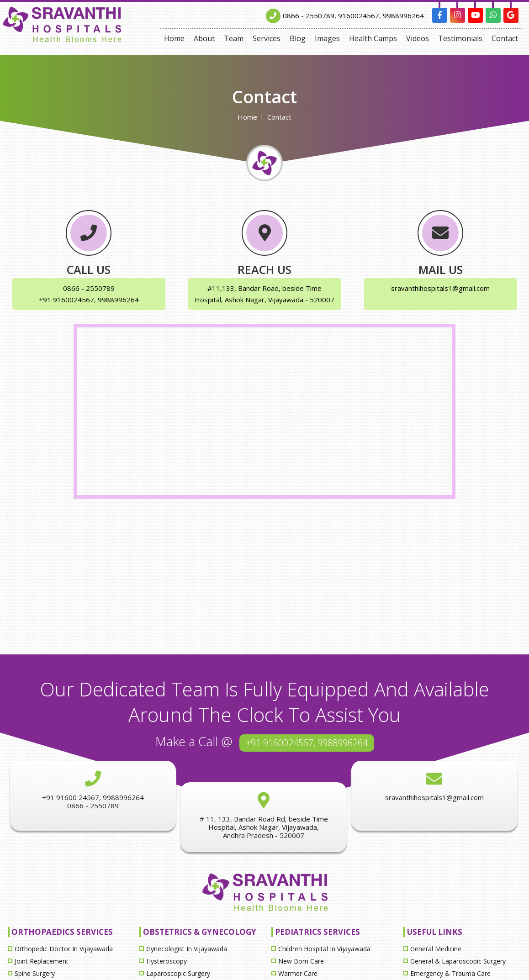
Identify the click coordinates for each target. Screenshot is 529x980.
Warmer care (298, 973)
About (204, 38)
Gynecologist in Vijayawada (187, 949)
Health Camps (373, 38)
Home (174, 38)
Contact (505, 38)
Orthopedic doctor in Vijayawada (64, 949)
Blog (298, 38)
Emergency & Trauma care (450, 973)
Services (267, 38)
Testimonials (460, 38)
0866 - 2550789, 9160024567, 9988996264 (353, 16)
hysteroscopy (167, 961)
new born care (301, 961)
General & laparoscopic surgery (458, 961)
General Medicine (436, 949)
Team (234, 38)
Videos (418, 38)
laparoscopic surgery (178, 973)
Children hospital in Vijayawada (324, 949)
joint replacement (42, 961)
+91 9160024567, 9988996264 (307, 743)
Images (327, 38)
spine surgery (35, 973)
